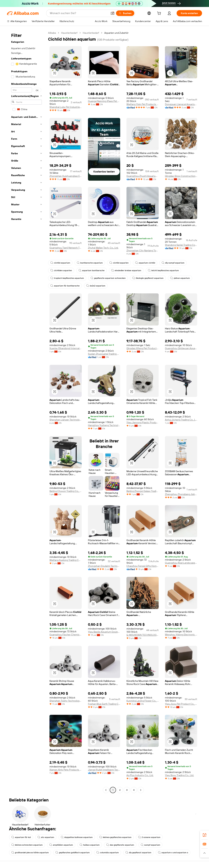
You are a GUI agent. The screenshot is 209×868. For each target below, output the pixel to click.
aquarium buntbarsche (92, 270)
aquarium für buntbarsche (65, 286)
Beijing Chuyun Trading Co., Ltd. (66, 491)
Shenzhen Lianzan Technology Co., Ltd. (66, 420)
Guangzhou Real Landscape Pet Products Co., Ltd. (181, 563)
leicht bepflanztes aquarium (163, 270)
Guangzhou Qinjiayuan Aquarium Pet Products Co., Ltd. (181, 348)
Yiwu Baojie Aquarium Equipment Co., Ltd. (104, 632)
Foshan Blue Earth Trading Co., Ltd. (104, 704)
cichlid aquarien (119, 263)
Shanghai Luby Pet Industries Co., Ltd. (66, 107)
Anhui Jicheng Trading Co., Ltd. (181, 420)
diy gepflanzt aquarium (138, 853)
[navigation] (26, 412)
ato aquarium (46, 837)
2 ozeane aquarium (149, 837)
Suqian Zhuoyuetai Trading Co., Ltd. (104, 354)
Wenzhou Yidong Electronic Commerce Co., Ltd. (181, 635)
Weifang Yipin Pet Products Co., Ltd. (143, 104)
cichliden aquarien (61, 270)
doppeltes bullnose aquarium (77, 837)
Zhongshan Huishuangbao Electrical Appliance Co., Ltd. (66, 176)
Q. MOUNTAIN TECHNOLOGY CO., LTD (143, 635)
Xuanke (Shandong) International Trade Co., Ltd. (66, 348)
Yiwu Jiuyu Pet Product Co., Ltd (181, 704)
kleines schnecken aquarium (27, 845)
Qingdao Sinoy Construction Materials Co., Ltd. (181, 176)
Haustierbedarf (69, 33)
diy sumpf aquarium (173, 263)
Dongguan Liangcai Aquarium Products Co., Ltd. (181, 104)
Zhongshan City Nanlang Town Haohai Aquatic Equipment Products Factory (143, 250)
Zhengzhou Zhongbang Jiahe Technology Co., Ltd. (181, 494)
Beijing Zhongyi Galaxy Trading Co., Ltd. (143, 491)
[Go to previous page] (106, 790)
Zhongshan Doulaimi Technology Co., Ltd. (104, 566)
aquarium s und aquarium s (173, 853)
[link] (204, 835)
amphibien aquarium (61, 845)
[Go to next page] (141, 790)
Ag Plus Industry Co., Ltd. (140, 775)
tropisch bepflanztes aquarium (67, 278)
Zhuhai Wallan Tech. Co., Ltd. (103, 248)
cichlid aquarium (60, 263)
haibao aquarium (90, 845)
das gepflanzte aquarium (120, 845)
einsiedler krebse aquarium (126, 270)
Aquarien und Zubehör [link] (116, 33)
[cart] (160, 14)
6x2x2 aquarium (96, 286)
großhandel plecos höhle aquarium (30, 853)
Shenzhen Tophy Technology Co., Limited (66, 701)
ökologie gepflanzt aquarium (148, 278)
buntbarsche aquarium (90, 263)
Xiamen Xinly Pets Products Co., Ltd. (66, 770)
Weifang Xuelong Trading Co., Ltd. (66, 560)
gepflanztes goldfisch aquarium (73, 853)
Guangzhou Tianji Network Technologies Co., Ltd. (66, 248)
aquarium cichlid (145, 263)
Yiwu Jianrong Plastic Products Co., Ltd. (143, 422)
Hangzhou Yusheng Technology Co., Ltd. (104, 425)
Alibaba (52, 33)
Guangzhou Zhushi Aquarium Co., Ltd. (143, 176)
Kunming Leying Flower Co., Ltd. (143, 701)
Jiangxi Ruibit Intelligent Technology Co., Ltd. (104, 770)
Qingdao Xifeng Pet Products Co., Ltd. (143, 348)
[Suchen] (125, 13)
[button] (113, 13)
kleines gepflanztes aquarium (115, 837)
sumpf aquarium (150, 845)
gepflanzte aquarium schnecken (108, 278)
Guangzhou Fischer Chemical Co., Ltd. (66, 635)
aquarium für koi (21, 837)
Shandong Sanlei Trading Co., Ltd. (181, 245)
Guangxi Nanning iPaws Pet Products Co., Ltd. (104, 101)
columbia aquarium (108, 853)
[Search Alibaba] (79, 13)
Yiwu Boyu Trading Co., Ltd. (179, 775)
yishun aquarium (180, 278)
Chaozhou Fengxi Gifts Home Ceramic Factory (143, 566)
